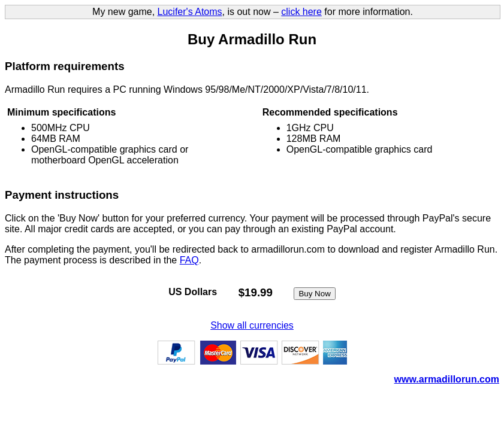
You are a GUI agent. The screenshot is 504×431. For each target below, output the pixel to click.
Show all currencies (252, 325)
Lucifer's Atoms (190, 12)
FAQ (189, 260)
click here (301, 12)
